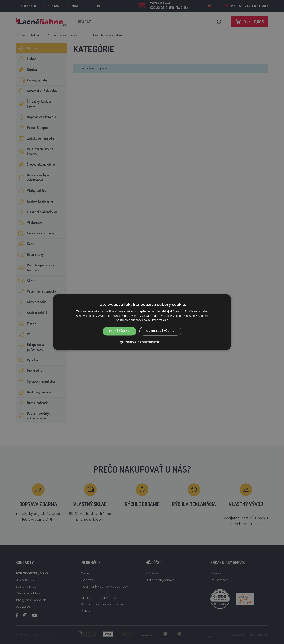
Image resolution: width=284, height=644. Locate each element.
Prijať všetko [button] (119, 331)
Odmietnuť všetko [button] (160, 331)
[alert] (142, 322)
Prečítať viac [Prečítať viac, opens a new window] (160, 320)
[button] (142, 342)
